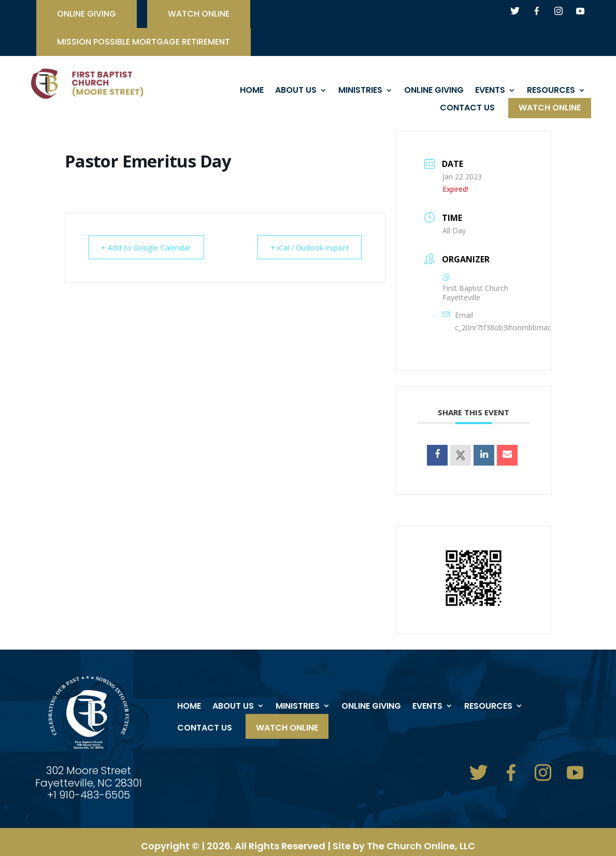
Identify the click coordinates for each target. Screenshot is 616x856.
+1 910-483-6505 (89, 795)
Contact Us (467, 109)
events (490, 91)
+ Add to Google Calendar (149, 247)
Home (252, 91)
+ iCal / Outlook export (306, 247)
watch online (199, 15)
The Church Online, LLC (421, 846)
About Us (296, 91)
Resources (551, 91)
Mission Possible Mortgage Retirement (144, 43)
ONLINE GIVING (87, 15)
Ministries (360, 91)
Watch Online (550, 109)
